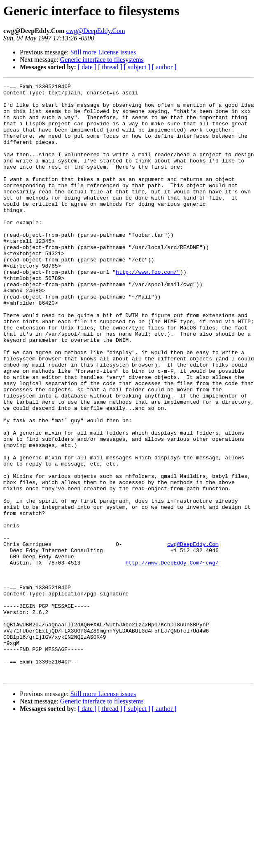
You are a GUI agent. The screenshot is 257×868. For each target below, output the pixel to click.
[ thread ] (110, 67)
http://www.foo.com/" (148, 310)
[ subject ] (137, 67)
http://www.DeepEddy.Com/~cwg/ (172, 659)
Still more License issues (103, 52)
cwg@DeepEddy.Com (96, 31)
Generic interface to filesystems (102, 60)
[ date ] (87, 67)
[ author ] (164, 67)
